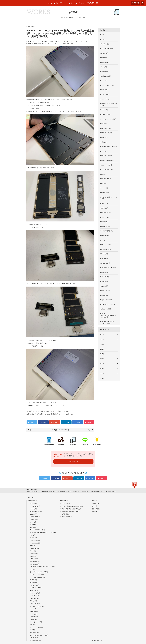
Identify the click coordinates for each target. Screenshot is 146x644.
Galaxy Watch (105, 99)
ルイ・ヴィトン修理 (107, 170)
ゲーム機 (104, 151)
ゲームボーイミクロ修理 (109, 268)
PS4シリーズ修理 (107, 133)
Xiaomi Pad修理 (106, 309)
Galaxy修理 (105, 188)
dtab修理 (104, 183)
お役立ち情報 (64, 501)
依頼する (136, 3)
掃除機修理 (105, 71)
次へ (90, 430)
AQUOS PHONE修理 (108, 160)
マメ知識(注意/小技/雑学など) (70, 511)
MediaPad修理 (106, 263)
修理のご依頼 (96, 509)
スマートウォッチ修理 (108, 85)
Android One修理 (106, 76)
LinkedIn (67, 422)
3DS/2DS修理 (105, 94)
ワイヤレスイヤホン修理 (109, 119)
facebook (44, 422)
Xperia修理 (105, 281)
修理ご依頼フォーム (43, 414)
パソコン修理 (105, 203)
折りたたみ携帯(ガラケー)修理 (109, 198)
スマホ (103, 39)
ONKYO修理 (105, 193)
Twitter (32, 422)
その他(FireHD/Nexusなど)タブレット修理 (109, 322)
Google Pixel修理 (106, 213)
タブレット (105, 81)
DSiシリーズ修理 (106, 245)
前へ (31, 430)
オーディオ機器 (106, 115)
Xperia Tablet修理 (107, 300)
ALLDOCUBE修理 (107, 165)
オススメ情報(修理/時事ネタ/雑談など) (73, 506)
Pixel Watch (105, 137)
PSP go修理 (105, 208)
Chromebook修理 (106, 128)
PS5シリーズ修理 (107, 156)
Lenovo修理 (105, 286)
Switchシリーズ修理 (107, 49)
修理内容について (67, 517)
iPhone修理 (105, 53)
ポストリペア (55, 3)
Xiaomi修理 (105, 295)
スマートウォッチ (107, 217)
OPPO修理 (105, 272)
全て (103, 35)
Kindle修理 (105, 254)
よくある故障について (68, 504)
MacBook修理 (105, 44)
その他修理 (105, 259)
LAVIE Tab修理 (106, 291)
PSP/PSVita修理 (106, 179)
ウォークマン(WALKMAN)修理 (109, 104)
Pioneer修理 (105, 222)
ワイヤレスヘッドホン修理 (109, 147)
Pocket (89, 422)
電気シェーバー (106, 142)
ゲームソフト (105, 277)
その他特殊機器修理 (107, 231)
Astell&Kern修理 (106, 249)
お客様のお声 (96, 504)
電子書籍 (104, 124)
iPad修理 (104, 58)
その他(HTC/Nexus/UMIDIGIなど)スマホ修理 (109, 315)
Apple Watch (105, 62)
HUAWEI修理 (105, 236)
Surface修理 (105, 90)
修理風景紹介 (65, 514)
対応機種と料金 (33, 501)
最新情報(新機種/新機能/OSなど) (71, 509)
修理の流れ (95, 501)
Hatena (78, 422)
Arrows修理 (105, 110)
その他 (103, 240)
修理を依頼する (73, 462)
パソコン (104, 174)
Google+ (56, 422)
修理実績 (94, 506)
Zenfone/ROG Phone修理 (109, 304)
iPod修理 (104, 67)
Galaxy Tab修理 (106, 226)
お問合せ (94, 511)
